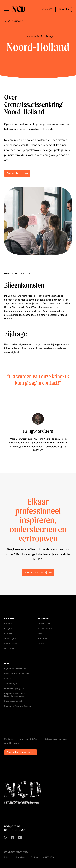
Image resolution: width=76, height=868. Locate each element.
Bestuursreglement (13, 701)
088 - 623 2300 (14, 830)
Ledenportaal (44, 623)
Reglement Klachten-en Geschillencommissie (15, 695)
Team (40, 633)
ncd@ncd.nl (12, 826)
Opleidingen (10, 638)
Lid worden (64, 9)
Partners (8, 633)
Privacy (7, 857)
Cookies (34, 857)
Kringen (8, 628)
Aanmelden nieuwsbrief (21, 752)
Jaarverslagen (11, 683)
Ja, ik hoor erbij (36, 572)
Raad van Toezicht (46, 628)
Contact (42, 643)
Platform (8, 623)
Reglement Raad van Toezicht (18, 706)
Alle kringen (16, 21)
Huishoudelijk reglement (15, 688)
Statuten (8, 678)
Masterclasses (11, 643)
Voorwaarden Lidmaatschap (17, 673)
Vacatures (43, 638)
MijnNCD (47, 9)
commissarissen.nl (17, 852)
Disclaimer (21, 857)
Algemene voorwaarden (15, 668)
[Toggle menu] (7, 9)
